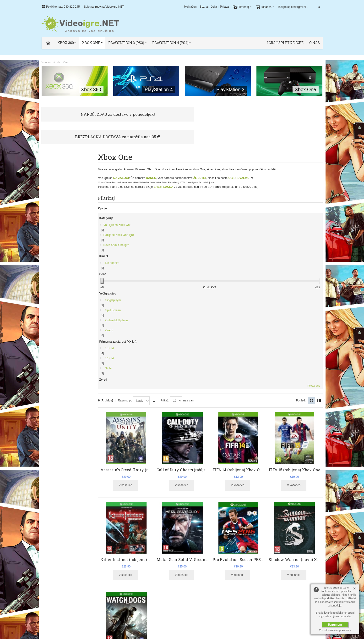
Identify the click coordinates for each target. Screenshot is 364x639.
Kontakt (116, 546)
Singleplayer (57, 237)
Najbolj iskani (74, 546)
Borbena (54, 374)
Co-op (53, 267)
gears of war (48, 428)
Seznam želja (208, 7)
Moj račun (190, 7)
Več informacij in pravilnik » (335, 630)
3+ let (52, 306)
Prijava (224, 7)
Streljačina (55, 354)
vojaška (81, 428)
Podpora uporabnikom (136, 575)
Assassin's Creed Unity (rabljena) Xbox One (147, 245)
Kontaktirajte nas (133, 588)
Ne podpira (56, 200)
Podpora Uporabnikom (306, 546)
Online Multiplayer (60, 257)
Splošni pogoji (131, 579)
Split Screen (57, 247)
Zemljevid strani (53, 546)
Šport (52, 323)
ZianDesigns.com (308, 615)
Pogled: (301, 178)
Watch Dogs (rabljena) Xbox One (137, 425)
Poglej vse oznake (85, 437)
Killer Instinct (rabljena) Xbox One (139, 335)
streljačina (67, 427)
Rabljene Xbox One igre (62, 172)
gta (56, 428)
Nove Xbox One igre (60, 182)
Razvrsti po (131, 178)
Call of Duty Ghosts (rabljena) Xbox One (198, 245)
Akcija (53, 344)
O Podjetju (282, 546)
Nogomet (55, 333)
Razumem (335, 625)
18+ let (53, 285)
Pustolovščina (58, 364)
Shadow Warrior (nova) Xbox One (302, 335)
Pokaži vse (88, 383)
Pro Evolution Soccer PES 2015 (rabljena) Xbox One (263, 335)
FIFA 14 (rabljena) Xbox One (242, 245)
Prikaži (171, 178)
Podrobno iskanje (97, 546)
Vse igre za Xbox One (61, 162)
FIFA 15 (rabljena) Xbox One (296, 245)
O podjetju (128, 583)
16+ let (53, 295)
